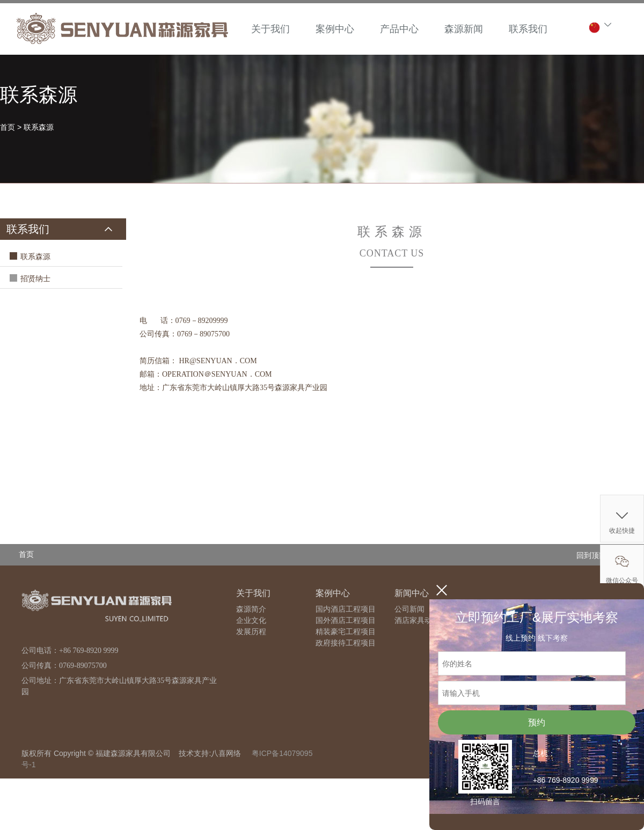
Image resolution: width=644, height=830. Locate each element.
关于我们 (270, 29)
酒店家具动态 (417, 620)
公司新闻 (409, 609)
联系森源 (39, 127)
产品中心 (399, 29)
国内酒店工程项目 (346, 609)
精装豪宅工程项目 (346, 632)
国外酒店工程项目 (346, 620)
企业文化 (251, 620)
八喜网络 (226, 753)
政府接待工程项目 (346, 643)
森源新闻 (464, 29)
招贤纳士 (35, 279)
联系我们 (528, 29)
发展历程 (251, 632)
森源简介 (251, 609)
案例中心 (335, 29)
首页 (8, 127)
